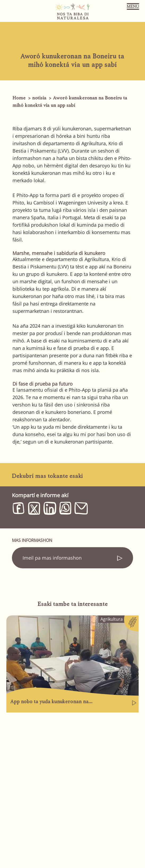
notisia (39, 98)
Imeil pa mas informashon (52, 558)
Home (19, 98)
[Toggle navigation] (133, 6)
